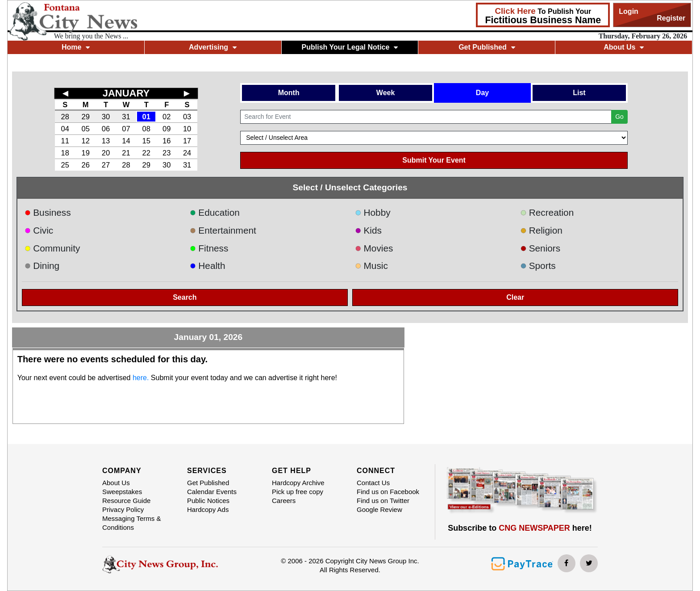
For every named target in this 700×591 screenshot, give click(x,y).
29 (85, 117)
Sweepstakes (122, 492)
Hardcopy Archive (298, 483)
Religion (541, 230)
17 (187, 141)
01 (146, 117)
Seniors (540, 248)
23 (167, 153)
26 (85, 165)
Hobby (373, 212)
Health (208, 266)
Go (619, 117)
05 (85, 129)
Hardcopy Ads (208, 509)
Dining (42, 266)
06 (106, 129)
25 (65, 165)
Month (289, 93)
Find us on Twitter (383, 501)
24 (187, 153)
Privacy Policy (123, 509)
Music (371, 266)
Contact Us (373, 483)
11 (65, 141)
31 (126, 117)
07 (126, 129)
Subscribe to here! (520, 528)
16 (167, 141)
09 (167, 129)
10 (187, 129)
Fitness (209, 248)
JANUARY (126, 93)
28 (65, 117)
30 (106, 117)
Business (48, 212)
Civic (39, 230)
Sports (538, 266)
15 (146, 141)
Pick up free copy (298, 492)
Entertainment (223, 230)
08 (146, 129)
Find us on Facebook (388, 492)
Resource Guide (126, 501)
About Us (624, 47)
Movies (374, 248)
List (579, 93)
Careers (284, 501)
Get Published (487, 47)
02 (167, 117)
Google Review (379, 509)
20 (106, 153)
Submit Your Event (434, 160)
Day (482, 93)
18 (65, 153)
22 (146, 153)
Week (386, 93)
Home (76, 47)
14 (126, 141)
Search (185, 297)
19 (85, 153)
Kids (368, 230)
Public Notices (208, 501)
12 (85, 141)
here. (141, 378)
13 (106, 141)
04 (65, 129)
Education (215, 212)
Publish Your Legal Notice (350, 47)
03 (187, 117)
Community (52, 248)
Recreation (547, 212)
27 (106, 165)
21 (126, 153)
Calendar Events (212, 492)
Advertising (213, 47)
